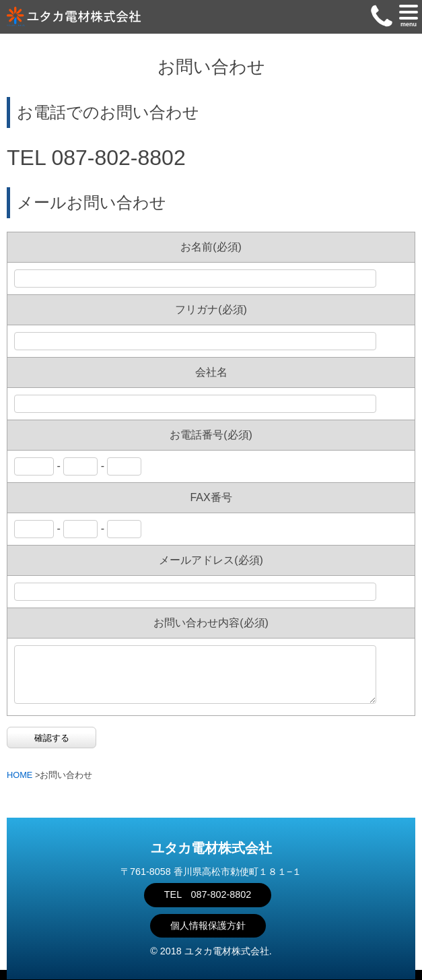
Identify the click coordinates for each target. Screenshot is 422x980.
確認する (52, 748)
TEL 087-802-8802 (208, 894)
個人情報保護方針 (208, 925)
